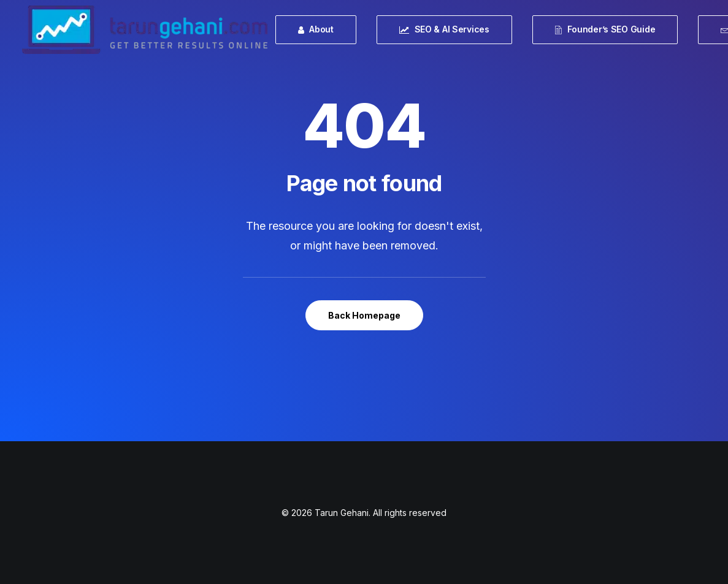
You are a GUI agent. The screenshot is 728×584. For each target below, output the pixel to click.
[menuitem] (320, 30)
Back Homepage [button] (364, 315)
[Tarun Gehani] (145, 30)
